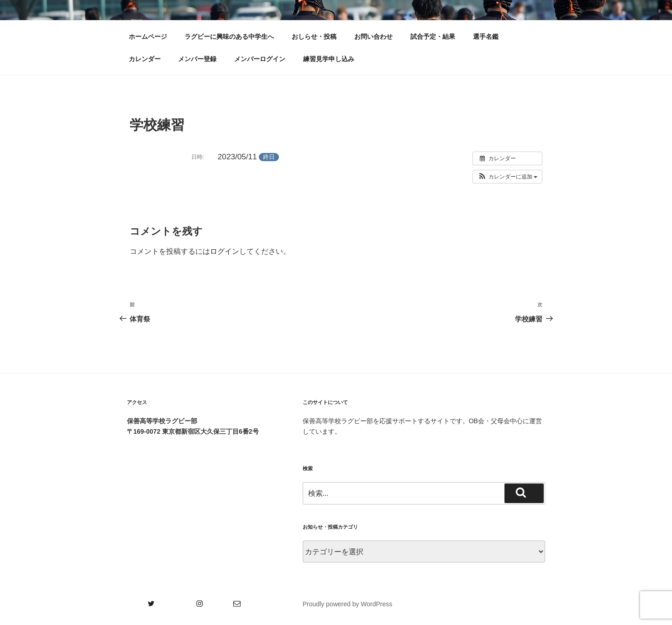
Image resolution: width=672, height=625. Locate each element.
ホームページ (148, 37)
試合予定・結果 (433, 37)
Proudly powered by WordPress (348, 604)
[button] (507, 177)
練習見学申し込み (329, 59)
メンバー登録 (197, 59)
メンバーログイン (260, 59)
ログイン (225, 251)
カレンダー (145, 59)
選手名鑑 (486, 37)
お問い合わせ (373, 37)
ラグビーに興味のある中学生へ (229, 37)
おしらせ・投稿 (314, 37)
